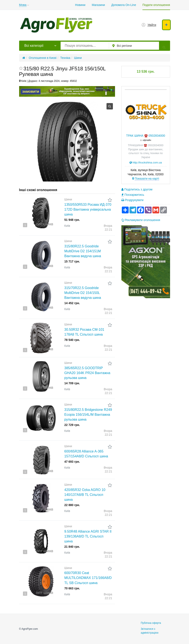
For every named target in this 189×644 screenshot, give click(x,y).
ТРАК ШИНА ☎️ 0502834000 (146, 136)
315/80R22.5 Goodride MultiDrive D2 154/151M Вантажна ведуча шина (83, 251)
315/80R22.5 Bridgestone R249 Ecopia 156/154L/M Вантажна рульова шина (88, 415)
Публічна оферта (151, 623)
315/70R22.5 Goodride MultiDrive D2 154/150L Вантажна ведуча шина (83, 293)
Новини (80, 5)
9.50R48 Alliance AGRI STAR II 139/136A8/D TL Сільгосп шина (88, 536)
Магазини (98, 5)
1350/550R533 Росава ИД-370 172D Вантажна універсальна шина (88, 209)
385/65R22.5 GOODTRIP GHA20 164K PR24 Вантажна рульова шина (87, 373)
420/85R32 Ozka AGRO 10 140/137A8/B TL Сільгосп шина (85, 495)
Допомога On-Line (124, 5)
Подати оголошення (156, 5)
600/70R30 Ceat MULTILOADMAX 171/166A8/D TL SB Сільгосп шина (88, 578)
